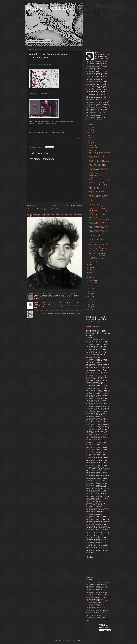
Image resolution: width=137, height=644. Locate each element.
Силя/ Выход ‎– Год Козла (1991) (99, 220)
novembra (92, 148)
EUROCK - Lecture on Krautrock (99, 180)
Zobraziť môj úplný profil (95, 120)
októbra (92, 150)
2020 (89, 143)
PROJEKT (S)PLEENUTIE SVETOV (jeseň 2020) (98, 173)
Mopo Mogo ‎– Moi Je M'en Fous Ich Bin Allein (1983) (98, 208)
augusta (92, 265)
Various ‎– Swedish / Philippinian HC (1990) (97, 239)
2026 (89, 127)
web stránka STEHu (95, 322)
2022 (89, 138)
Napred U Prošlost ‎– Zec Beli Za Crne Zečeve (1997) (98, 196)
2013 (89, 302)
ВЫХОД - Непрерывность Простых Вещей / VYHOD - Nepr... (99, 227)
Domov (53, 205)
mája (91, 272)
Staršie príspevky (74, 205)
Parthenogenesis (94, 242)
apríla (91, 275)
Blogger (79, 640)
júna (91, 270)
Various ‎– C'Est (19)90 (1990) (99, 182)
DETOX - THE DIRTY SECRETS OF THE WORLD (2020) (98, 235)
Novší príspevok (34, 205)
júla (91, 267)
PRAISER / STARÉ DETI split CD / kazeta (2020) (99, 188)
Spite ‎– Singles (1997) (96, 251)
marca (91, 278)
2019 (89, 286)
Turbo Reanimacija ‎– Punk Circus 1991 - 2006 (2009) (98, 248)
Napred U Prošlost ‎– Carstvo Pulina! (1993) (98, 204)
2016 (89, 294)
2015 (89, 297)
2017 (89, 291)
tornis (88, 322)
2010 (89, 310)
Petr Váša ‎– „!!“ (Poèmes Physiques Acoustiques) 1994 (99, 161)
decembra (92, 145)
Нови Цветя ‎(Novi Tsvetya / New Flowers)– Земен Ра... (99, 153)
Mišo (98, 53)
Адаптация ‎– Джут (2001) (97, 253)
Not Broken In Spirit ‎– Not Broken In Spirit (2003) (98, 231)
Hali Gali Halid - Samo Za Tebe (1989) (47, 312)
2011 (89, 307)
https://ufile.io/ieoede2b (38, 94)
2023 (89, 135)
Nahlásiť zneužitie (93, 326)
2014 (89, 299)
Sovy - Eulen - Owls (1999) (98, 185)
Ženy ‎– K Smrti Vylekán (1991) (99, 244)
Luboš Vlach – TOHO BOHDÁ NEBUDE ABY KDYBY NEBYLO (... (99, 165)
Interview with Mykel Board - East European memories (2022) (55, 294)
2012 (89, 304)
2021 (89, 140)
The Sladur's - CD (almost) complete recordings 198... (98, 169)
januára (92, 283)
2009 (89, 312)
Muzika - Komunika (49, 8)
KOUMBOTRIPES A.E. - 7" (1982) (99, 217)
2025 (89, 130)
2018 (89, 289)
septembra (92, 262)
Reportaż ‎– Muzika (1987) (97, 215)
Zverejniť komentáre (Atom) (50, 209)
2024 (89, 133)
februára (92, 280)
